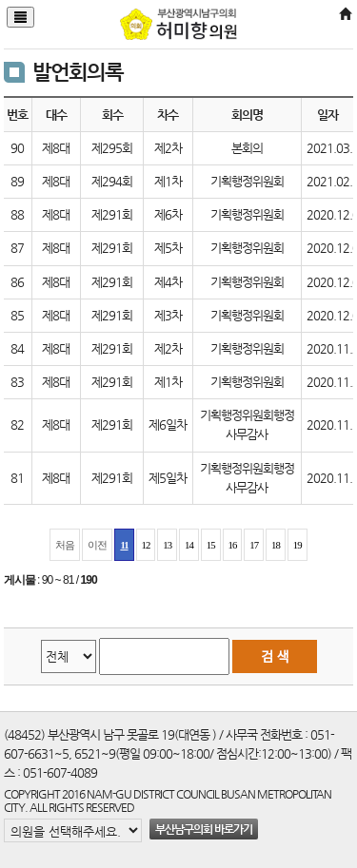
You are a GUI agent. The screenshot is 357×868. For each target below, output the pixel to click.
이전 (97, 545)
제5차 (168, 248)
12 (146, 545)
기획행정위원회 (247, 181)
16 (233, 545)
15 (211, 545)
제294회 (112, 181)
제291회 (112, 214)
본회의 (247, 148)
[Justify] (20, 17)
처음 (65, 545)
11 (124, 545)
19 (297, 545)
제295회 (112, 148)
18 (276, 545)
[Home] (345, 15)
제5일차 (168, 478)
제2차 (168, 148)
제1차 (168, 181)
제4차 (168, 282)
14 (189, 545)
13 (167, 545)
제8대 (56, 148)
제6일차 (168, 424)
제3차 (168, 315)
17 (254, 545)
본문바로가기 (0, 0)
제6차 (168, 214)
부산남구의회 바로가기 (204, 829)
